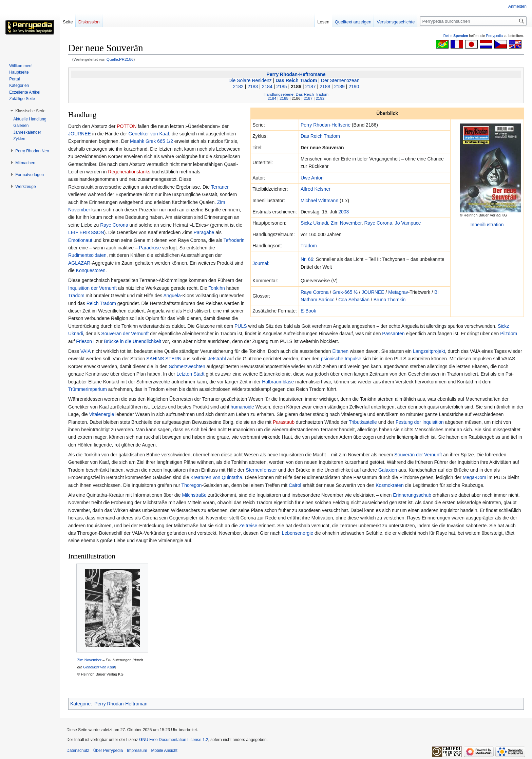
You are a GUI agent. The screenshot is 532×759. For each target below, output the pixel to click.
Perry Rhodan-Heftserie (326, 125)
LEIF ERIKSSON (86, 232)
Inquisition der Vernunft (92, 288)
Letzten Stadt (191, 374)
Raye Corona (378, 223)
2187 (311, 87)
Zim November (346, 223)
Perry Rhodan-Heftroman (121, 704)
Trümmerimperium (88, 389)
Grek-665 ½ (345, 292)
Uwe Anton (312, 178)
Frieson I (85, 341)
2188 (325, 87)
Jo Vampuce (408, 223)
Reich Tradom (101, 303)
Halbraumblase (278, 382)
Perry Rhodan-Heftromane (296, 74)
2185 (281, 87)
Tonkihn (217, 288)
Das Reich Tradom (296, 80)
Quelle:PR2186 (120, 59)
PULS (241, 326)
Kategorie (80, 704)
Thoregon (192, 485)
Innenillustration (487, 225)
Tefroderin (234, 240)
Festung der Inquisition (420, 422)
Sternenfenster (261, 470)
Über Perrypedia (108, 751)
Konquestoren (91, 270)
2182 (238, 87)
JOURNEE (373, 292)
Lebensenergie (298, 533)
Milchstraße (194, 495)
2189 (339, 87)
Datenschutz (78, 751)
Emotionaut (80, 240)
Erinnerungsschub (412, 495)
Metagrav (398, 292)
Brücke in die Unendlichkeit (132, 341)
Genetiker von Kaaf (149, 134)
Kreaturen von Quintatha (216, 477)
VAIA (85, 351)
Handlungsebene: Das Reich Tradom (296, 94)
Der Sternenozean (340, 80)
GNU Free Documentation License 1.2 (174, 740)
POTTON (127, 126)
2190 (354, 87)
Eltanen (340, 351)
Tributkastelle (363, 422)
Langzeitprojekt (429, 351)
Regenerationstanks (129, 172)
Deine (456, 36)
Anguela (172, 296)
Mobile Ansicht (164, 751)
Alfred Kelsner (316, 189)
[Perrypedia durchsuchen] (473, 21)
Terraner (220, 187)
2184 (267, 87)
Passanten (393, 334)
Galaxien (388, 470)
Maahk (137, 141)
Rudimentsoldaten (87, 255)
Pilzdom (509, 334)
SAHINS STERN (164, 359)
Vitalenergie (102, 414)
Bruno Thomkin (390, 300)
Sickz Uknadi (314, 223)
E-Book (308, 311)
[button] (30, 111)
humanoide (242, 407)
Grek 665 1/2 (159, 141)
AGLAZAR (79, 263)
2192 (320, 98)
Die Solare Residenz (250, 80)
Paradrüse (150, 248)
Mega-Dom (474, 477)
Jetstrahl (217, 359)
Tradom (309, 246)
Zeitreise (248, 526)
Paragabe (204, 232)
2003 (344, 212)
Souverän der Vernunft (125, 334)
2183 (253, 87)
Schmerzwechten (187, 366)
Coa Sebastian (354, 300)
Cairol (295, 485)
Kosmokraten (389, 485)
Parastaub (284, 422)
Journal (260, 263)
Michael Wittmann (319, 201)
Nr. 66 (307, 259)
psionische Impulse (341, 359)
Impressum (137, 751)
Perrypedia (494, 36)
